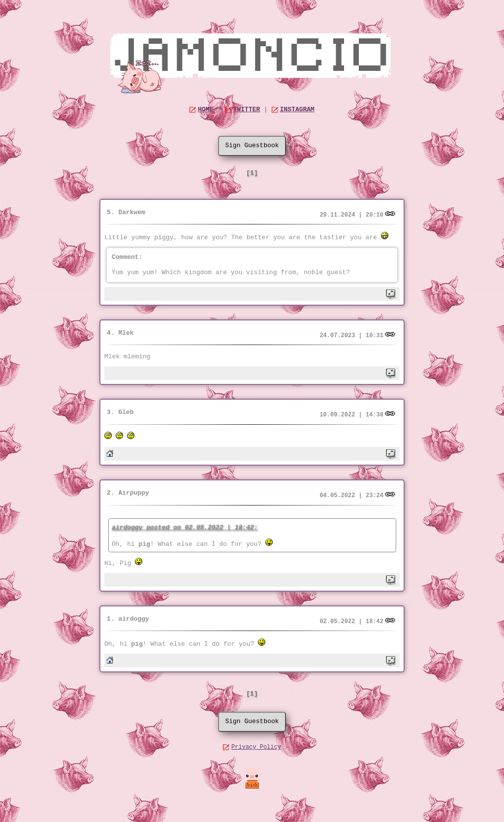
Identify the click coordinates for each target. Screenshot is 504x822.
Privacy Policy (256, 747)
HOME (205, 110)
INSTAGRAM (297, 110)
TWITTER (247, 110)
